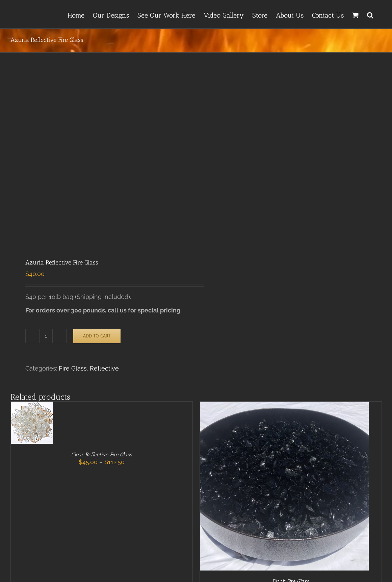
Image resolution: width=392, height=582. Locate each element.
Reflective (104, 368)
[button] (370, 14)
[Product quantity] (46, 336)
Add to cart (97, 336)
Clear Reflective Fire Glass (102, 454)
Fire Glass (73, 368)
